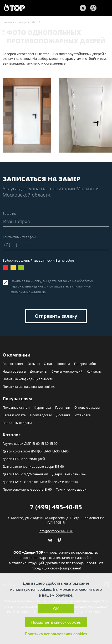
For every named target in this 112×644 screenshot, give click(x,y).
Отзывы (34, 364)
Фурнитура (42, 408)
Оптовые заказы (87, 408)
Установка (83, 415)
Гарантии (63, 408)
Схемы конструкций (67, 371)
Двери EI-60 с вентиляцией (24, 459)
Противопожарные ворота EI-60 (27, 489)
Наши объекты (14, 371)
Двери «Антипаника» (69, 474)
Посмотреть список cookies (56, 622)
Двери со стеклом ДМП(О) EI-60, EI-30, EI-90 (36, 451)
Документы (39, 371)
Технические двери (71, 489)
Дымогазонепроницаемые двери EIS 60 (33, 467)
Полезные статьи (16, 408)
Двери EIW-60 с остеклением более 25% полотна (40, 482)
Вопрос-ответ (13, 364)
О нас (48, 364)
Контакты (94, 371)
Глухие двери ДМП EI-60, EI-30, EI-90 (30, 444)
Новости (63, 364)
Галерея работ (85, 364)
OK (56, 609)
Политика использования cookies (29, 387)
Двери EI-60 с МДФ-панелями (25, 474)
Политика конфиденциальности (28, 379)
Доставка (63, 415)
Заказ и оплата (14, 415)
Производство (41, 415)
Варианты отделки (17, 423)
